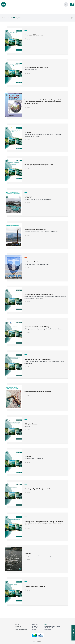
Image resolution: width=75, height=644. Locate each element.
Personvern (18, 628)
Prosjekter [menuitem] (5, 18)
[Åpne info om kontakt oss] (73, 633)
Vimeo (34, 630)
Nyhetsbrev (18, 626)
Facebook (35, 624)
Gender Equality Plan (21, 630)
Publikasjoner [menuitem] (16, 18)
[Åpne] (72, 18)
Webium (39, 641)
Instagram (35, 626)
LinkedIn (35, 628)
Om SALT (17, 624)
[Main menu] (72, 4)
